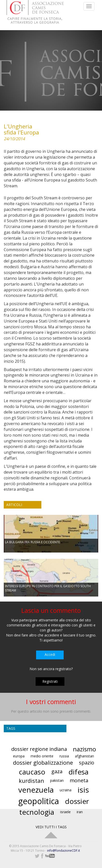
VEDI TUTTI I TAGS (51, 827)
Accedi (50, 654)
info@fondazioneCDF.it (64, 851)
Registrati (50, 681)
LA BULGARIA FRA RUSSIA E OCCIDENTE (32, 542)
